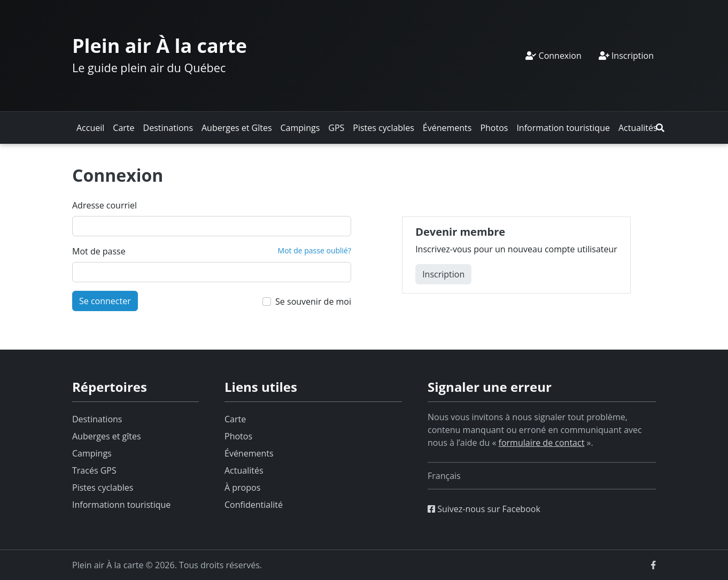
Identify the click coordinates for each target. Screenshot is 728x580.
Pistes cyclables (383, 128)
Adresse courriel (104, 205)
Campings (300, 128)
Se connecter (105, 301)
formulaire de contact (542, 443)
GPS (336, 128)
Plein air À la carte (160, 46)
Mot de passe (99, 251)
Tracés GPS (94, 470)
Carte (123, 128)
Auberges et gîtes (107, 436)
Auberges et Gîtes (237, 128)
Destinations (168, 128)
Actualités (638, 128)
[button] (660, 128)
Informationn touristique (121, 505)
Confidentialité (254, 505)
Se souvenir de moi (313, 301)
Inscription (626, 56)
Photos (494, 128)
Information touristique (563, 128)
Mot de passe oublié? (315, 250)
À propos (242, 488)
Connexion (553, 56)
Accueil (90, 128)
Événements (447, 128)
